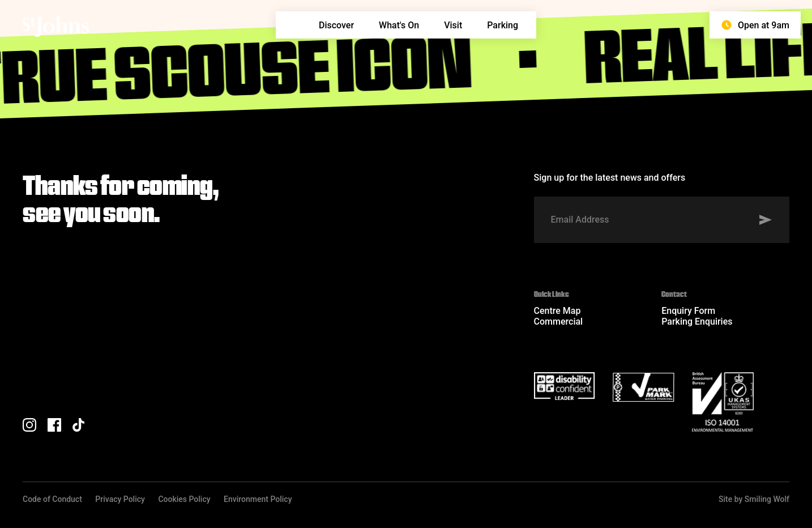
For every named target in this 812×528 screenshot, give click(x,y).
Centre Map (557, 311)
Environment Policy (258, 499)
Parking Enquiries (697, 322)
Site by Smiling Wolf (754, 499)
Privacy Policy (120, 499)
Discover (336, 25)
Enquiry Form (688, 311)
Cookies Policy (184, 499)
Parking (503, 25)
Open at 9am (755, 25)
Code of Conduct (52, 499)
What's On (399, 25)
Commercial (559, 322)
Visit (453, 25)
